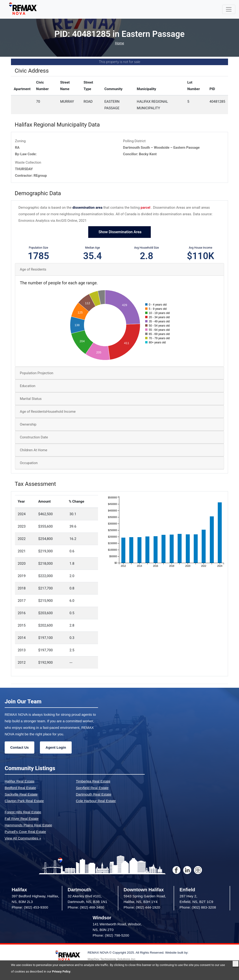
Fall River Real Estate (22, 819)
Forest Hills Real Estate (23, 812)
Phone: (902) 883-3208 (198, 908)
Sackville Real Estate (21, 795)
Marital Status (31, 399)
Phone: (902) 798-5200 (111, 936)
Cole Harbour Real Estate (96, 801)
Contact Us (19, 748)
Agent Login (56, 748)
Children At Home (33, 451)
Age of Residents (33, 270)
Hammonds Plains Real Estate (28, 825)
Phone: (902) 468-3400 (86, 908)
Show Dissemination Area (119, 232)
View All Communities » (23, 838)
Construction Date (34, 438)
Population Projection (37, 374)
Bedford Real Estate (20, 788)
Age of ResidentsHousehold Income (48, 412)
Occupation (29, 463)
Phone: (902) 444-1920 (142, 908)
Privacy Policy (62, 971)
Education (28, 386)
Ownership (28, 425)
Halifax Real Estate (20, 781)
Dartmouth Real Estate (94, 795)
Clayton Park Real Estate (24, 801)
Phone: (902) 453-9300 (30, 908)
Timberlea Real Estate (93, 781)
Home (119, 44)
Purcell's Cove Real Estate (25, 832)
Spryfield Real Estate (92, 788)
